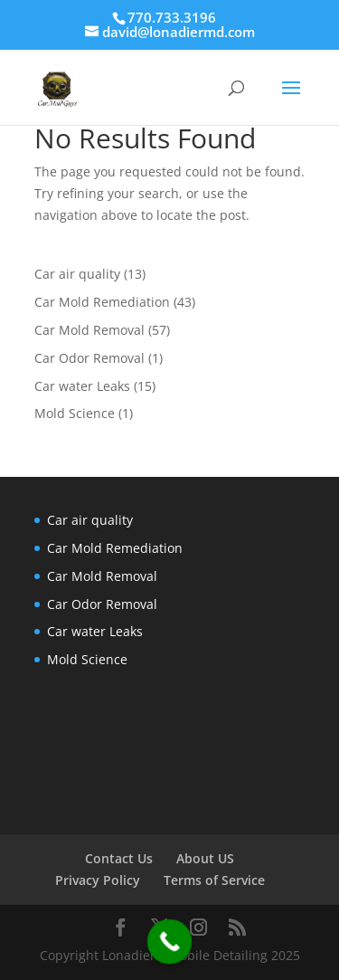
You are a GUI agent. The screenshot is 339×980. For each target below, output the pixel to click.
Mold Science (75, 413)
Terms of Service (214, 880)
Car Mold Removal (89, 330)
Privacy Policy (98, 880)
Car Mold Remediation (102, 302)
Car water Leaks (82, 386)
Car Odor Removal (89, 358)
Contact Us (119, 858)
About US (205, 858)
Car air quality (77, 274)
